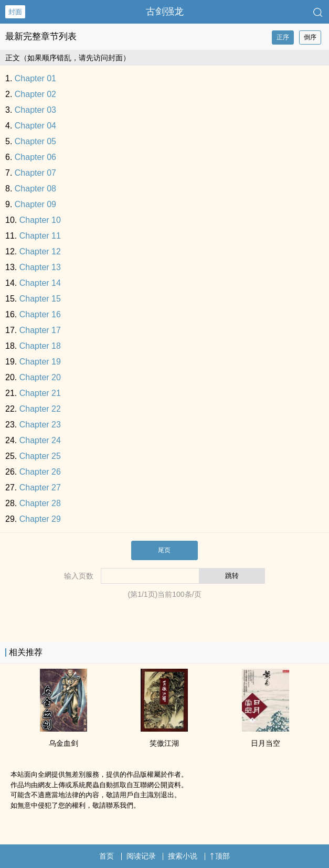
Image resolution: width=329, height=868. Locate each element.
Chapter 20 (40, 377)
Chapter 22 (40, 409)
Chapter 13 (40, 267)
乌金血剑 (63, 743)
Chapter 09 (35, 204)
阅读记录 (141, 856)
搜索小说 (183, 856)
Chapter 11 (40, 236)
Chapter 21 (40, 393)
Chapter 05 (35, 141)
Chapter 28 (40, 503)
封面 (15, 12)
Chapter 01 (35, 78)
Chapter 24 (40, 440)
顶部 (220, 856)
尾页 (164, 550)
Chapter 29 (40, 519)
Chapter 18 (40, 346)
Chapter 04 (35, 126)
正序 (283, 37)
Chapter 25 (40, 456)
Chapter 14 (40, 283)
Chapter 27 (40, 487)
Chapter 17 (40, 330)
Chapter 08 (35, 189)
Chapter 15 (40, 299)
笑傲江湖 (164, 743)
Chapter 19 (40, 362)
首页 (107, 856)
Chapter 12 (40, 251)
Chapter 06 (35, 157)
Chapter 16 (40, 314)
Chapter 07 (35, 173)
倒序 (310, 37)
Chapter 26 (40, 472)
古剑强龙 (165, 12)
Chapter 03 (35, 110)
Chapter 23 (40, 425)
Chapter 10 (40, 220)
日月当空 (266, 743)
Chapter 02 (35, 94)
